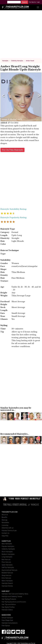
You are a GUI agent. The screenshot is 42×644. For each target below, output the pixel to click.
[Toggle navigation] (38, 7)
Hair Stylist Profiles (8, 607)
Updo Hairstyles (7, 565)
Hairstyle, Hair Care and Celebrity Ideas (15, 594)
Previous (3, 97)
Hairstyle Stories (7, 586)
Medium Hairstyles (8, 554)
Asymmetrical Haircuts (9, 570)
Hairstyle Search (7, 583)
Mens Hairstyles (7, 581)
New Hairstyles (7, 544)
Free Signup (6, 625)
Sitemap (4, 520)
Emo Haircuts (6, 578)
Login (38, 2)
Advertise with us (8, 528)
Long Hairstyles (7, 557)
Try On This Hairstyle (12, 150)
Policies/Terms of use (9, 530)
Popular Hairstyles (8, 546)
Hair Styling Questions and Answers (14, 602)
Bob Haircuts (6, 559)
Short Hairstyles (7, 552)
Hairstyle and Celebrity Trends (12, 596)
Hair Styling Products (9, 599)
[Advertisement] (20, 35)
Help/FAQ (5, 536)
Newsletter (5, 522)
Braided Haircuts (7, 573)
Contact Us (5, 533)
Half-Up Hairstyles (8, 567)
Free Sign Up (32, 2)
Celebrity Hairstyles (8, 549)
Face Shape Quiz (7, 620)
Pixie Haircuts (6, 562)
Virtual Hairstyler (7, 618)
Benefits (4, 517)
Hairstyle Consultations (10, 623)
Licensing (5, 525)
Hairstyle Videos (7, 610)
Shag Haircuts (6, 575)
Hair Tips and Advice (9, 604)
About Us (5, 515)
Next (39, 97)
